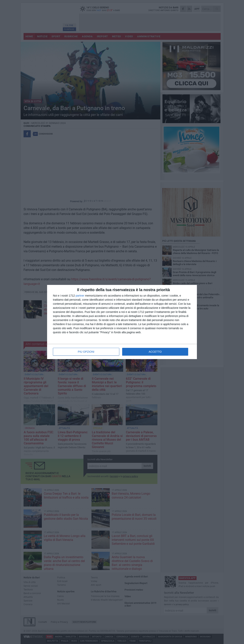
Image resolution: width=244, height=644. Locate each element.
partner (80, 296)
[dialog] (122, 322)
